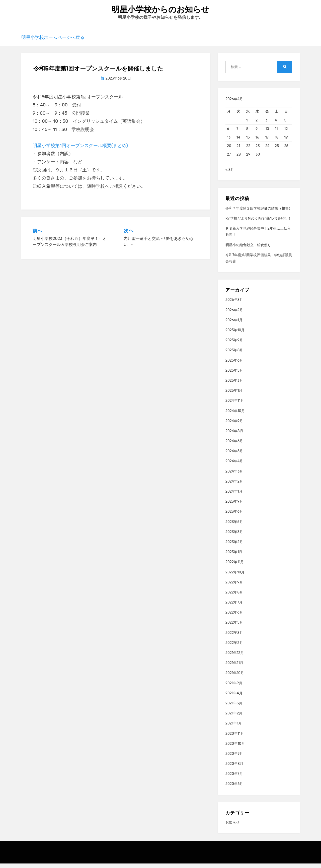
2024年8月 (234, 436)
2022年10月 (235, 577)
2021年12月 (235, 657)
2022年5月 (234, 627)
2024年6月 (234, 446)
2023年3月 (234, 536)
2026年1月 (234, 325)
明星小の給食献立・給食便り (248, 249)
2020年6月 (234, 788)
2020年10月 (235, 748)
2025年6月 (234, 365)
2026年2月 (234, 315)
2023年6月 (234, 516)
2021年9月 (234, 688)
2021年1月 (234, 728)
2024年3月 (234, 476)
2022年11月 (235, 566)
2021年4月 (234, 698)
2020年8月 (234, 768)
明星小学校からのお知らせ (160, 10)
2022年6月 (234, 617)
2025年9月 (234, 345)
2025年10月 (235, 335)
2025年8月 (234, 355)
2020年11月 (235, 738)
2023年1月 (234, 556)
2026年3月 (234, 304)
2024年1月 (234, 496)
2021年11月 (234, 667)
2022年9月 (234, 587)
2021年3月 (234, 708)
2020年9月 (234, 758)
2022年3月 (234, 637)
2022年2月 (234, 647)
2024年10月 (235, 415)
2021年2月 (234, 718)
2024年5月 (234, 456)
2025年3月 (234, 385)
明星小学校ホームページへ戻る (53, 41)
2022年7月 (234, 607)
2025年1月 (234, 395)
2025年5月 (234, 375)
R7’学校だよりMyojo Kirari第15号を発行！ (258, 223)
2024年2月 (234, 486)
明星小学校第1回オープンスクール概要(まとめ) (80, 150)
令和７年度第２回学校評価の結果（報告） (259, 213)
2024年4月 (234, 466)
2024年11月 (235, 405)
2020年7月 (234, 778)
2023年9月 (234, 506)
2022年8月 (234, 597)
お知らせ (232, 827)
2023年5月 (234, 526)
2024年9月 (234, 425)
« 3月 (230, 174)
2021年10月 (235, 677)
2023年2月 (234, 546)
